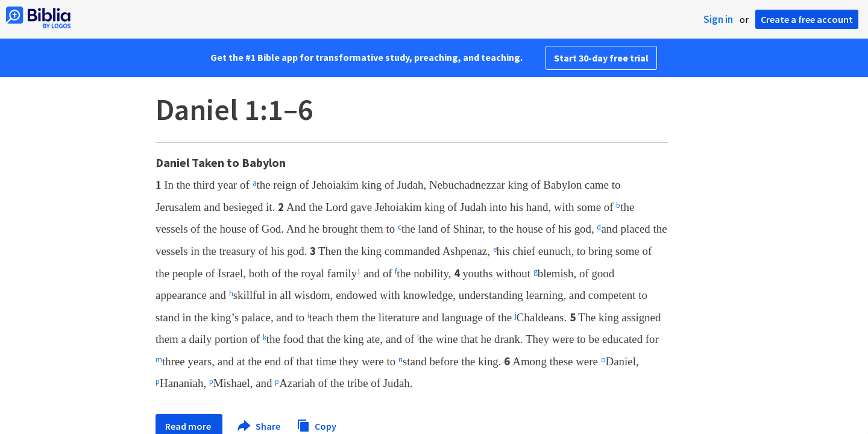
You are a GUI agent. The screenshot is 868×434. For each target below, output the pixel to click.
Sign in (718, 19)
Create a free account (807, 19)
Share (259, 426)
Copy (316, 425)
